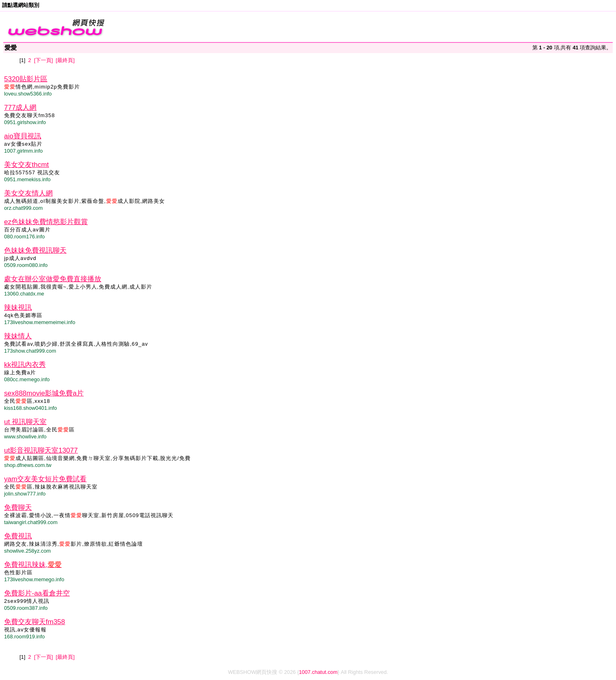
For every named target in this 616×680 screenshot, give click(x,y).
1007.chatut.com (318, 672)
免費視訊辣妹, (33, 565)
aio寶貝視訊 (23, 136)
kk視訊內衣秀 (25, 365)
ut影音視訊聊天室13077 (41, 450)
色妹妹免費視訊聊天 (35, 250)
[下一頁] (43, 60)
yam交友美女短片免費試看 (45, 479)
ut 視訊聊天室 (25, 422)
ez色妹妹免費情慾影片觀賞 (46, 222)
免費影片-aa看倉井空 (37, 593)
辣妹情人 (18, 336)
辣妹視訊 (18, 308)
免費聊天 (18, 508)
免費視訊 (18, 536)
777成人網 (20, 108)
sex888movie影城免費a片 (44, 393)
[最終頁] (65, 60)
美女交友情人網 (28, 193)
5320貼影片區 (26, 79)
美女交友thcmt (27, 165)
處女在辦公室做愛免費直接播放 (53, 279)
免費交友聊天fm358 (34, 622)
